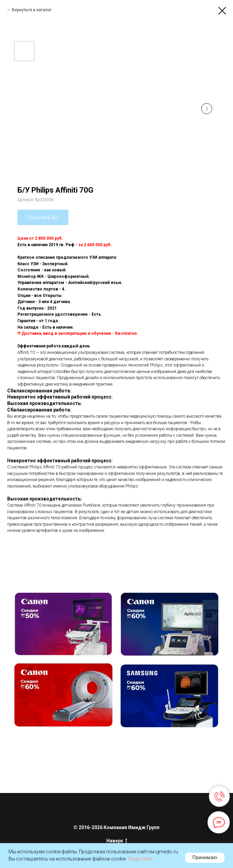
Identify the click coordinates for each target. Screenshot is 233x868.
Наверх (117, 841)
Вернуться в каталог (32, 10)
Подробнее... (142, 859)
